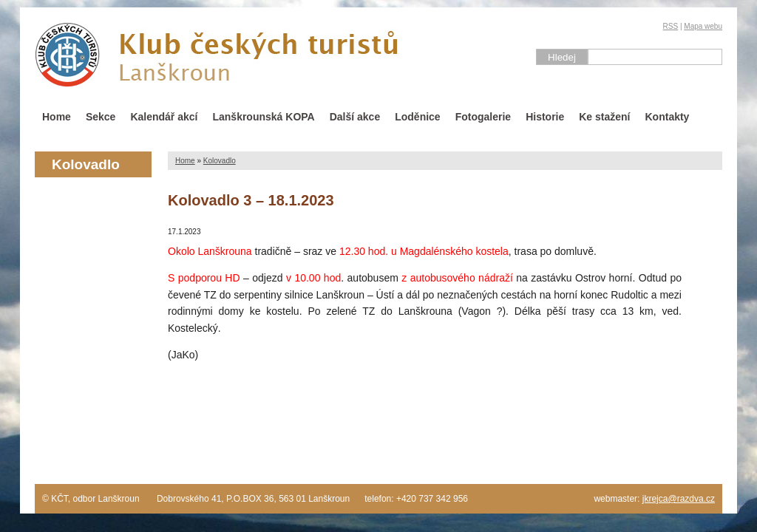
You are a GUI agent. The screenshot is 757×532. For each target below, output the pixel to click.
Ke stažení (604, 117)
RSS (671, 26)
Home (57, 117)
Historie (545, 117)
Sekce (101, 117)
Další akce (355, 117)
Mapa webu (703, 26)
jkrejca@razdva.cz (679, 499)
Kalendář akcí (164, 117)
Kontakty (668, 117)
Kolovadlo (220, 161)
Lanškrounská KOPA (263, 117)
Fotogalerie (483, 117)
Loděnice (417, 117)
